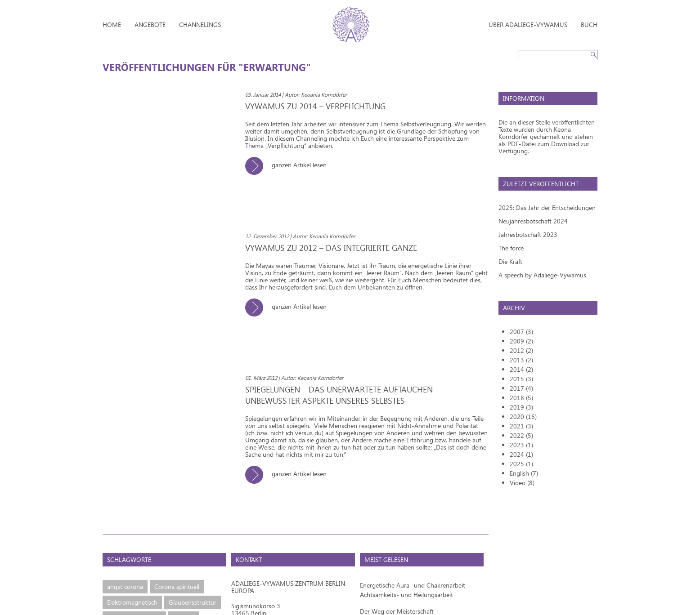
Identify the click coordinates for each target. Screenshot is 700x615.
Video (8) (522, 483)
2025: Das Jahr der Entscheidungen (547, 207)
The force (511, 248)
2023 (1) (521, 445)
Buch (589, 25)
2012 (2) (521, 350)
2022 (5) (521, 435)
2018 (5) (521, 398)
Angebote (150, 25)
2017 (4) (521, 388)
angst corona (125, 586)
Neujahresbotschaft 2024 (533, 221)
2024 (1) (521, 454)
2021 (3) (521, 426)
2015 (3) (521, 379)
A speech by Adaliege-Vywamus (542, 275)
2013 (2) (521, 360)
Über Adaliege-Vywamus (528, 25)
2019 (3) (521, 407)
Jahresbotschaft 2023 (528, 234)
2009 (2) (521, 341)
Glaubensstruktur (193, 602)
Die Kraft (510, 261)
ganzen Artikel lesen (289, 165)
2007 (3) (521, 332)
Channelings (200, 25)
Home (112, 25)
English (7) (524, 473)
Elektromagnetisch (132, 602)
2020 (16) (523, 417)
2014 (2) (521, 369)
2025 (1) (521, 464)
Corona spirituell (177, 586)
